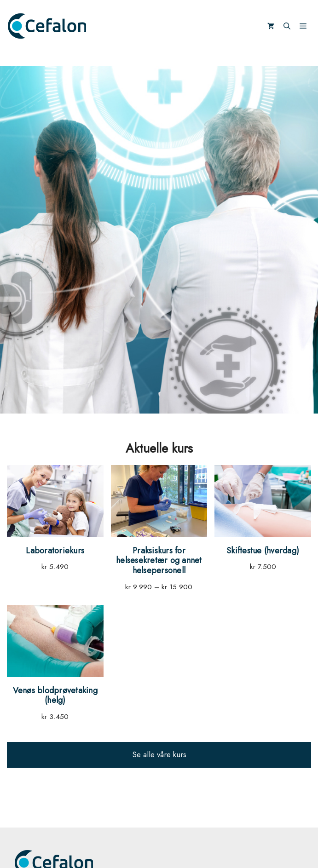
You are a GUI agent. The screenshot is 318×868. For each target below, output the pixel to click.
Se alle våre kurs (159, 754)
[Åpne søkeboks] (287, 26)
